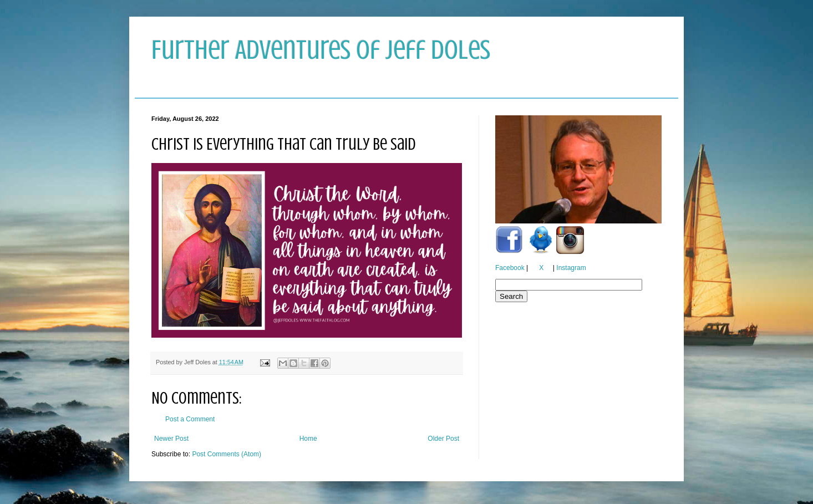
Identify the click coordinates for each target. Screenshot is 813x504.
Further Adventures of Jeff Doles (321, 50)
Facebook (510, 268)
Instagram (571, 268)
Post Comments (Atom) (227, 454)
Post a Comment (190, 419)
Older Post (443, 439)
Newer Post (171, 439)
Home (308, 439)
